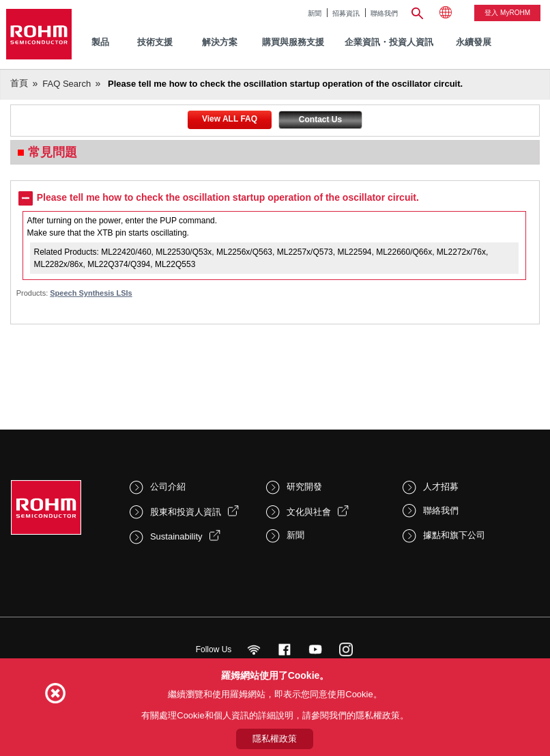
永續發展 (474, 42)
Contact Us (320, 120)
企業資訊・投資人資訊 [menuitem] (389, 42)
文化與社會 (309, 512)
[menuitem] (474, 43)
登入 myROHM (507, 13)
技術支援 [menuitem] (155, 42)
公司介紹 (168, 487)
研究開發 (304, 487)
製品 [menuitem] (100, 42)
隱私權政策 (275, 739)
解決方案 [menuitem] (220, 42)
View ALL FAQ (230, 119)
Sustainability (176, 536)
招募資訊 (346, 13)
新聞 (315, 13)
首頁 (19, 83)
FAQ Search (67, 84)
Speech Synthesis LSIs (91, 293)
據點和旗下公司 (454, 535)
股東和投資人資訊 (186, 512)
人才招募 (441, 487)
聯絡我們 (384, 13)
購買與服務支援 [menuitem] (293, 42)
